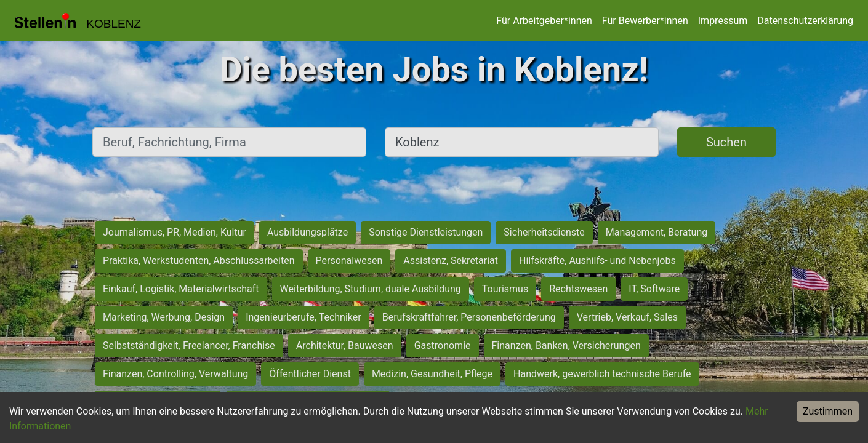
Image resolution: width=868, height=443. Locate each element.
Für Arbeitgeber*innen (544, 21)
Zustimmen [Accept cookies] (828, 411)
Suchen (726, 142)
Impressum (723, 21)
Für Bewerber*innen (645, 21)
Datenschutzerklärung (805, 21)
